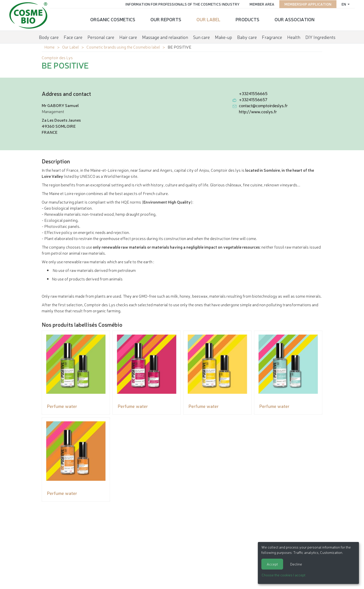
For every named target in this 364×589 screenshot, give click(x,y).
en (343, 4)
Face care (73, 36)
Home (49, 47)
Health (294, 36)
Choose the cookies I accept (283, 575)
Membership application (307, 4)
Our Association (294, 19)
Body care (49, 36)
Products (247, 19)
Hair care (128, 36)
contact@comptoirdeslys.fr (263, 105)
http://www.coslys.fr (258, 112)
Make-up (223, 36)
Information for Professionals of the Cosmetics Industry (181, 4)
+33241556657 (253, 99)
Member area (261, 4)
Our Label (208, 19)
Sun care (201, 36)
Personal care (101, 36)
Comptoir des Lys (57, 57)
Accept (272, 564)
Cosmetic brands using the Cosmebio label (123, 47)
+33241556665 (253, 93)
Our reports (166, 19)
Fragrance (272, 36)
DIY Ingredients (320, 36)
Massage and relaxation (165, 36)
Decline (296, 564)
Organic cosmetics (113, 19)
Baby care (247, 36)
